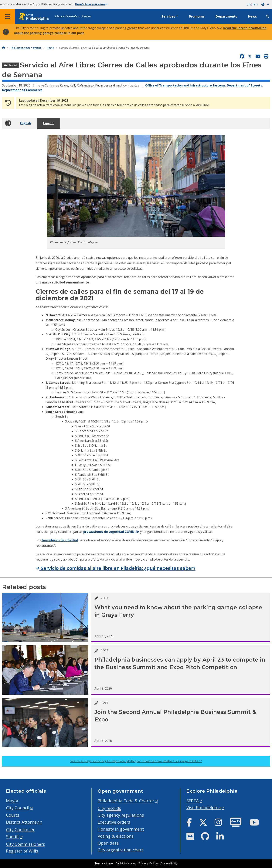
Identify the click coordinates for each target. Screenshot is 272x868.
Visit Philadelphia (204, 807)
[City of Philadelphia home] (35, 17)
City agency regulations (121, 815)
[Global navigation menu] (8, 17)
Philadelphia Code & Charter (126, 801)
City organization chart (120, 850)
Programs (197, 17)
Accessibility (169, 863)
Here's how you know (91, 4)
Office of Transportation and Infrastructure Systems (185, 85)
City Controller (20, 830)
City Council (18, 808)
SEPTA (193, 801)
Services (168, 17)
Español (49, 123)
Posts (50, 48)
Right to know (126, 863)
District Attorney (22, 822)
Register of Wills (22, 851)
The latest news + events (26, 48)
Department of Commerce (22, 90)
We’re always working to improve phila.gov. (136, 761)
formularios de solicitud (60, 540)
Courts (13, 815)
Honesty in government (121, 829)
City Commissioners (25, 844)
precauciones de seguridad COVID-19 (111, 532)
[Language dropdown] (266, 4)
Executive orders (114, 822)
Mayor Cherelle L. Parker (73, 16)
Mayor (12, 801)
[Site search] (267, 17)
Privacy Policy (148, 863)
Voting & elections (116, 836)
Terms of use (104, 863)
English (252, 4)
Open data (108, 843)
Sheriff (12, 837)
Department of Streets (244, 85)
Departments (226, 17)
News (252, 17)
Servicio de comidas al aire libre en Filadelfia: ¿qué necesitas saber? (116, 568)
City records (109, 808)
